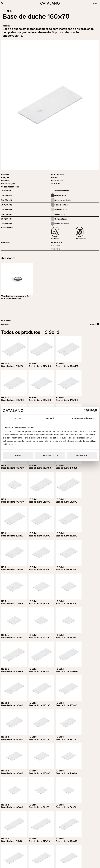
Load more (50, 794)
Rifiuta (18, 455)
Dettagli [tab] (50, 418)
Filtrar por (5, 324)
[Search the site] (2, 3)
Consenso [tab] (17, 418)
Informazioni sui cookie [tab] (83, 418)
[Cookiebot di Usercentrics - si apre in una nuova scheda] (86, 411)
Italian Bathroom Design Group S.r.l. (66, 864)
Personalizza (50, 455)
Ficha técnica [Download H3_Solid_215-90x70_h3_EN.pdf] (57, 242)
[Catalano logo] (50, 3)
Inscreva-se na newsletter (18, 820)
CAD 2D (57, 246)
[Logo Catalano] (11, 849)
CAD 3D (57, 249)
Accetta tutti (82, 455)
